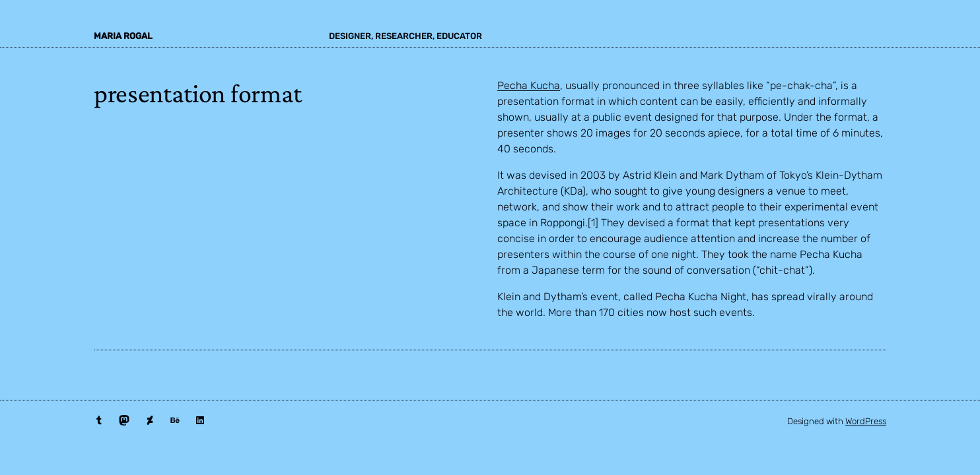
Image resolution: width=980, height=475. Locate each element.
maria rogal (123, 36)
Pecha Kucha (529, 85)
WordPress (866, 421)
